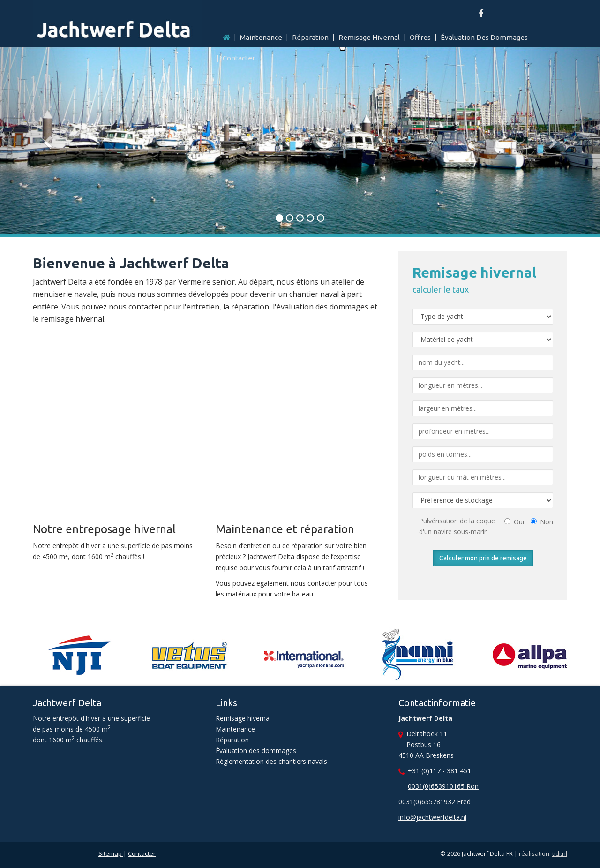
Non (542, 522)
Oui (514, 522)
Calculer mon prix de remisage (483, 558)
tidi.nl (560, 853)
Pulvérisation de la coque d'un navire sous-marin (457, 526)
